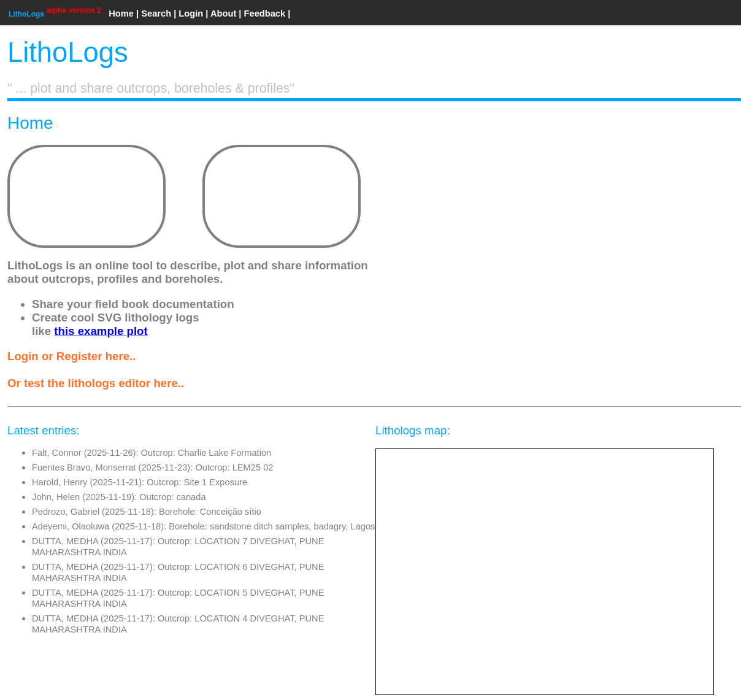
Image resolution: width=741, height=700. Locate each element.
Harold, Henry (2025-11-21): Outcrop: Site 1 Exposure (140, 482)
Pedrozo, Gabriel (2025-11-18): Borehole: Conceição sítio (147, 512)
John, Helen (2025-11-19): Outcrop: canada (119, 497)
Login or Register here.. (71, 356)
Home (121, 13)
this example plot (101, 331)
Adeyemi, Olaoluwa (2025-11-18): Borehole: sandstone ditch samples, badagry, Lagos (203, 526)
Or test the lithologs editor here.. (96, 383)
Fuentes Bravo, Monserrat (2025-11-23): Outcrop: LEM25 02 (152, 467)
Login (191, 13)
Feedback (265, 13)
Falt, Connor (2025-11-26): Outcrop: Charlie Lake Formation (152, 453)
